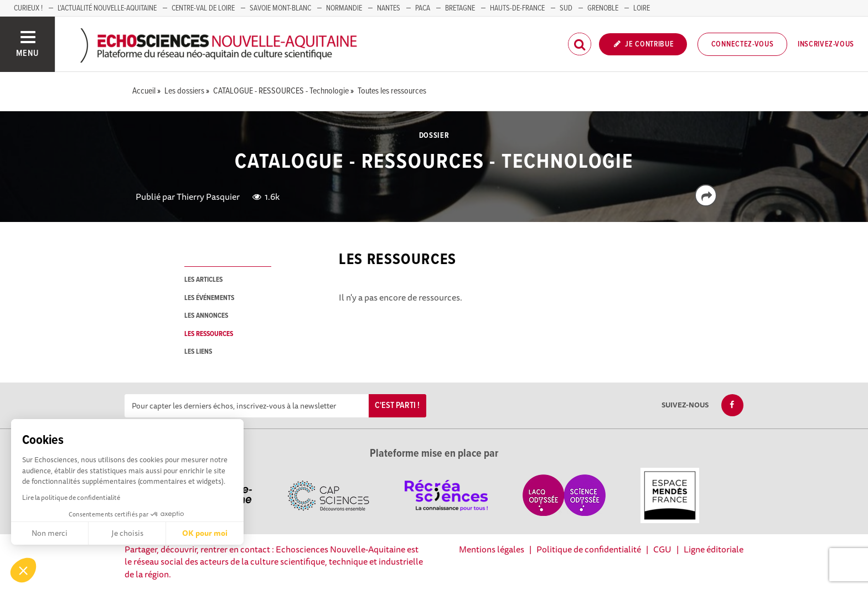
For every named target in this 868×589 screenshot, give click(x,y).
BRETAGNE (460, 8)
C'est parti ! (397, 405)
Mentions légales (492, 549)
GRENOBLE (603, 8)
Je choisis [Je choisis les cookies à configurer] (127, 533)
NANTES (389, 8)
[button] (23, 570)
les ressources (209, 334)
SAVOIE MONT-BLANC (280, 8)
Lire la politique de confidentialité (71, 497)
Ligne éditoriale (714, 549)
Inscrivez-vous (826, 44)
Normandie (344, 8)
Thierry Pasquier (208, 197)
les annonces (206, 316)
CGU (662, 549)
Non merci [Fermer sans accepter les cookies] (50, 533)
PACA (423, 8)
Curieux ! (28, 8)
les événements (209, 298)
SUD (566, 8)
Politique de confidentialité (589, 549)
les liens (198, 352)
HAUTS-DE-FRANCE (517, 8)
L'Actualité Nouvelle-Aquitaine (107, 8)
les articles (203, 280)
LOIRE (642, 8)
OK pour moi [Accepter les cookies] (205, 533)
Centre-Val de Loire (203, 8)
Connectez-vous (743, 44)
